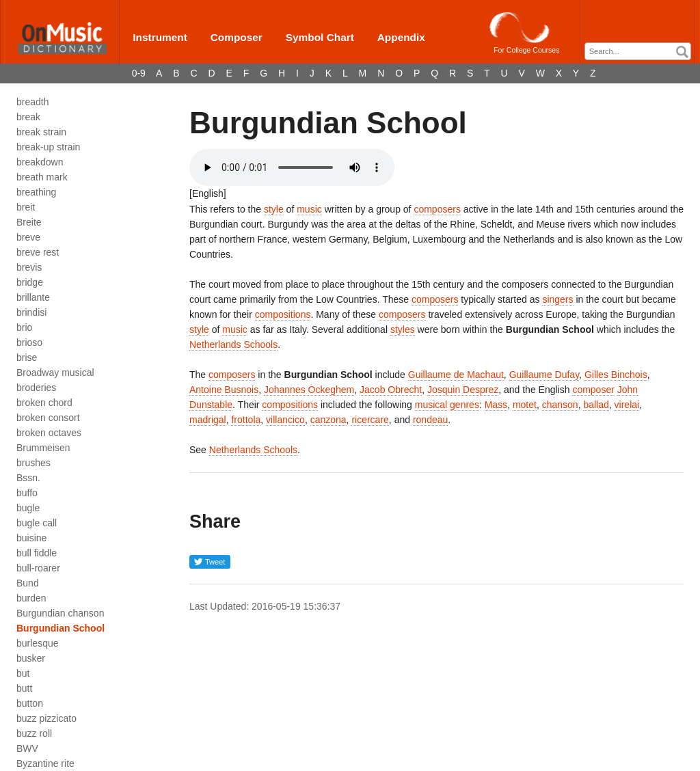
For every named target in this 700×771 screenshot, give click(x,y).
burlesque (38, 643)
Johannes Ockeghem (309, 390)
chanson (560, 405)
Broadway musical (55, 373)
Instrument (160, 37)
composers (437, 209)
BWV (27, 748)
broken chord (44, 403)
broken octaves (49, 433)
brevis (29, 267)
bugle (28, 508)
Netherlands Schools (233, 344)
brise (27, 357)
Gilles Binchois (616, 375)
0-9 (139, 73)
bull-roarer (38, 568)
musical (431, 405)
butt (24, 688)
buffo (27, 493)
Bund (28, 583)
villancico (285, 420)
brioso (29, 342)
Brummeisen (43, 448)
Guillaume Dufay (544, 375)
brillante (33, 297)
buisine (31, 538)
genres (465, 405)
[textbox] (641, 52)
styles (403, 329)
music (309, 209)
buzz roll (34, 733)
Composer (237, 37)
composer (593, 390)
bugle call (37, 523)
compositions (283, 314)
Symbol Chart (320, 37)
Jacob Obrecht (391, 390)
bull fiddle (37, 553)
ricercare (370, 420)
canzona (328, 420)
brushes (33, 463)
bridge (30, 282)
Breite (29, 222)
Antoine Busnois (224, 390)
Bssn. (28, 478)
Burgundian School (60, 628)
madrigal (208, 420)
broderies (36, 388)
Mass (496, 405)
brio (24, 327)
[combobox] (638, 51)
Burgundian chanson (60, 613)
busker (31, 658)
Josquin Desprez (463, 390)
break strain (41, 132)
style (274, 209)
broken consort (48, 418)
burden (31, 598)
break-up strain (48, 147)
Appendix (401, 37)
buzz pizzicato (46, 718)
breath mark (42, 177)
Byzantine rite (45, 763)
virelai (627, 405)
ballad (596, 405)
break (28, 117)
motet (525, 405)
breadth (32, 102)
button (30, 703)
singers (557, 299)
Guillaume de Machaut (456, 375)
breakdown (40, 162)
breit (26, 207)
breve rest (38, 252)
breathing (36, 192)
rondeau (430, 420)
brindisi (31, 312)
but (23, 673)
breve (28, 237)
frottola (246, 420)
